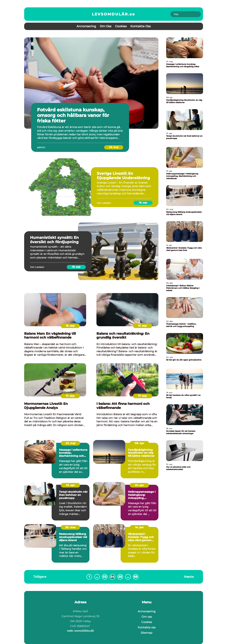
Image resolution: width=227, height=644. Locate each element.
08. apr (139, 443)
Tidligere (40, 577)
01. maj (71, 443)
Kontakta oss (141, 26)
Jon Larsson (104, 203)
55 (120, 577)
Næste (189, 577)
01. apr (70, 485)
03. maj (114, 147)
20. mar (70, 527)
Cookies (121, 26)
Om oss (106, 26)
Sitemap (147, 633)
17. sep (142, 326)
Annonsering (86, 26)
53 (105, 577)
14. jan (139, 527)
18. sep (143, 203)
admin (41, 147)
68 (136, 577)
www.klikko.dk (84, 631)
